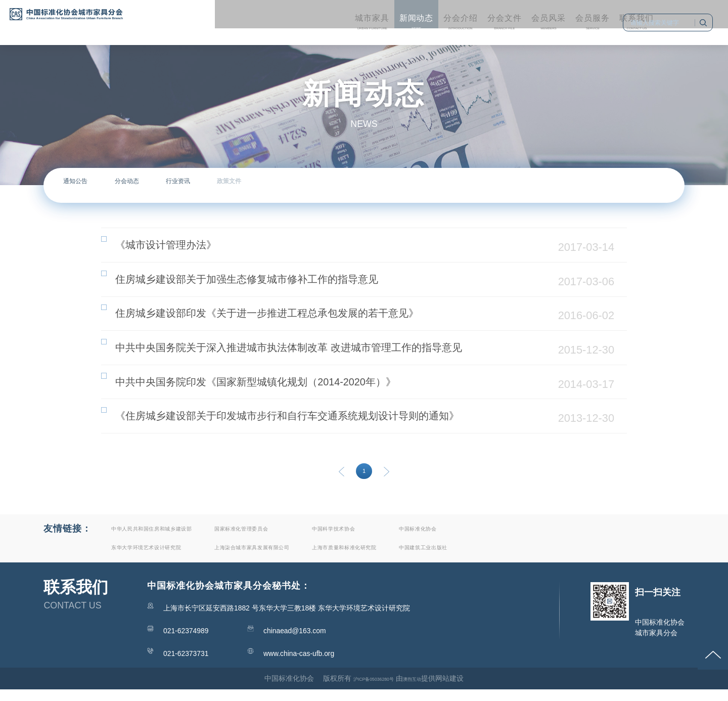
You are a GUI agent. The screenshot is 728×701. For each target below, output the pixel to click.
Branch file (417, 16)
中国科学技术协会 (440, 538)
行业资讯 (252, 185)
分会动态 (171, 185)
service (532, 16)
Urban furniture (244, 16)
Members (474, 16)
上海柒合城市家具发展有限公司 (323, 558)
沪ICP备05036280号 (368, 689)
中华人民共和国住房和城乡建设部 (176, 538)
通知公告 (90, 185)
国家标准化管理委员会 (305, 538)
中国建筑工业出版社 (570, 558)
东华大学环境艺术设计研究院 (167, 558)
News (301, 16)
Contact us (589, 16)
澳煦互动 (424, 689)
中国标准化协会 (561, 538)
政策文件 (333, 185)
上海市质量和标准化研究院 (457, 558)
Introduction (359, 16)
